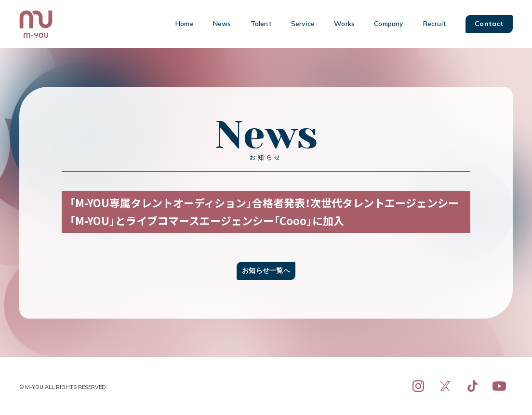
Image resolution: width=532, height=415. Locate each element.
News (222, 24)
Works (344, 24)
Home (185, 24)
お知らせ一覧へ (266, 270)
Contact (489, 24)
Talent (261, 24)
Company (389, 24)
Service (303, 24)
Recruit (435, 24)
